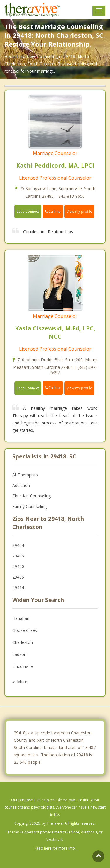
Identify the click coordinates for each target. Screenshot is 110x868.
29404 (18, 545)
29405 (18, 577)
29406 (18, 556)
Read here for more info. (55, 848)
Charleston (23, 642)
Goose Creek (25, 630)
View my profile (79, 211)
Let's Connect (28, 211)
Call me (53, 211)
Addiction (21, 485)
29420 (18, 566)
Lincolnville (23, 666)
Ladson (19, 654)
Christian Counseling (32, 496)
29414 (18, 588)
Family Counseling (29, 506)
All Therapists (25, 475)
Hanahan (21, 618)
